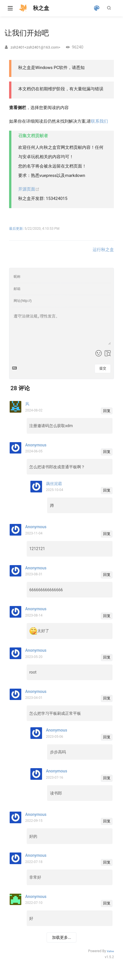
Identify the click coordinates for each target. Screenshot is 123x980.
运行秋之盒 (103, 250)
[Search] (110, 8)
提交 (103, 368)
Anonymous (36, 897)
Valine (110, 951)
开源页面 (29, 189)
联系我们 (99, 121)
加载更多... (62, 937)
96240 (78, 47)
